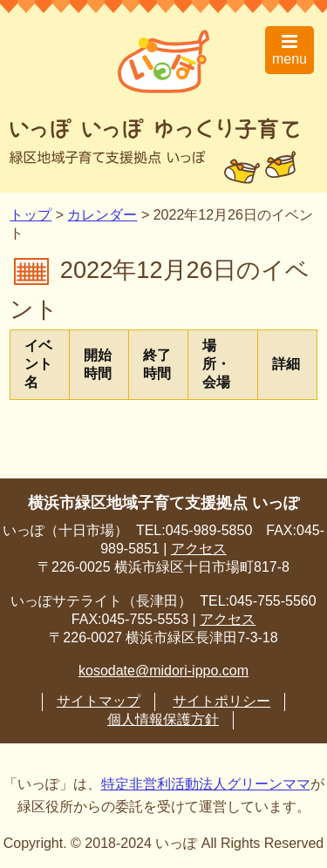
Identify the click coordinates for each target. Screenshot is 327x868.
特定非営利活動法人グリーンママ (206, 784)
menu (290, 50)
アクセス (199, 549)
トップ (31, 215)
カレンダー (102, 215)
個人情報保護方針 (163, 719)
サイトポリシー (221, 701)
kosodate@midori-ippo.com (163, 671)
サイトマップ (99, 701)
